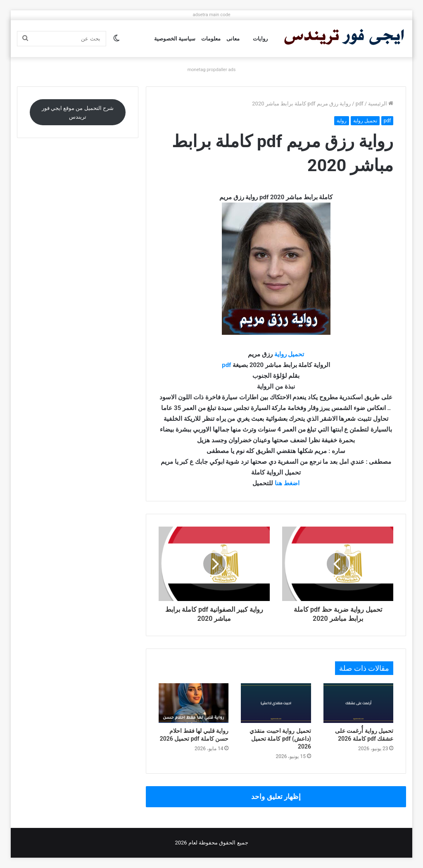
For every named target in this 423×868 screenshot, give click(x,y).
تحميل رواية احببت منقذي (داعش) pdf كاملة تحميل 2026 (280, 739)
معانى (233, 39)
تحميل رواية (365, 121)
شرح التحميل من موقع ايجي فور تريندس (78, 112)
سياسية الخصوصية (175, 39)
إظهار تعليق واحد (276, 796)
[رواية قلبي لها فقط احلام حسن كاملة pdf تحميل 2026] (194, 703)
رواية (342, 121)
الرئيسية (381, 104)
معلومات (211, 39)
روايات (260, 39)
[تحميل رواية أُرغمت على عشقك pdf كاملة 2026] (359, 703)
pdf (360, 104)
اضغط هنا (287, 483)
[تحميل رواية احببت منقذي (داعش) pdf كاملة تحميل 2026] (276, 703)
